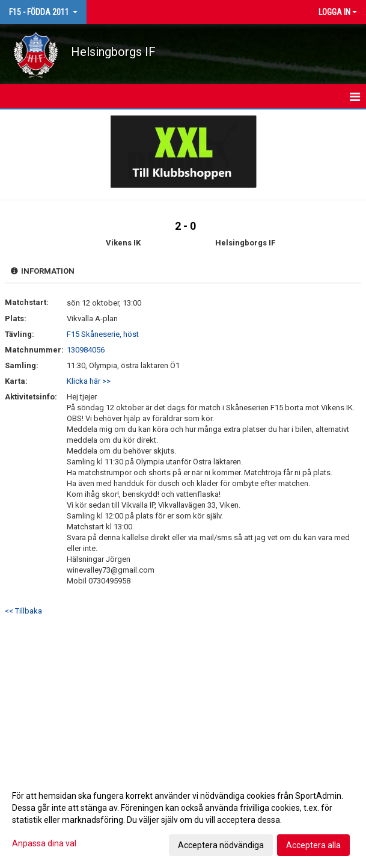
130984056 (86, 350)
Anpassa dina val (44, 843)
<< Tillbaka (23, 611)
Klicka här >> (89, 381)
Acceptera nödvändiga (221, 845)
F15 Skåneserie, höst (103, 334)
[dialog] (183, 820)
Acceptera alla (313, 845)
